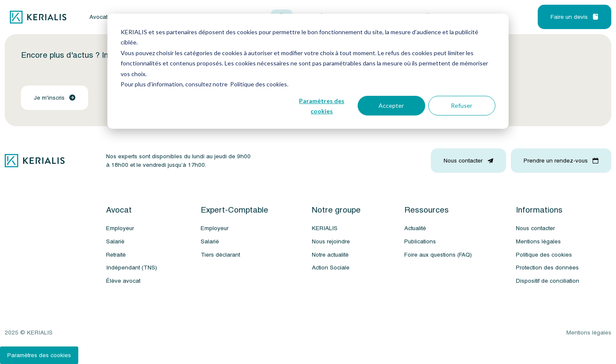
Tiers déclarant (220, 255)
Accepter (391, 105)
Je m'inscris (55, 98)
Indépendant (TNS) (132, 268)
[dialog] (308, 71)
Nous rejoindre (331, 241)
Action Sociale (331, 268)
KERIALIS (325, 228)
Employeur (120, 228)
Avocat (98, 17)
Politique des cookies (544, 255)
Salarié (115, 241)
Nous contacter (535, 228)
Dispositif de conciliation (548, 281)
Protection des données (547, 268)
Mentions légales (538, 241)
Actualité (415, 228)
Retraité (116, 255)
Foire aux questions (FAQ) (438, 255)
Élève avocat (123, 281)
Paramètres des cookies (322, 106)
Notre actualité (330, 255)
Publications (420, 241)
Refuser (462, 105)
